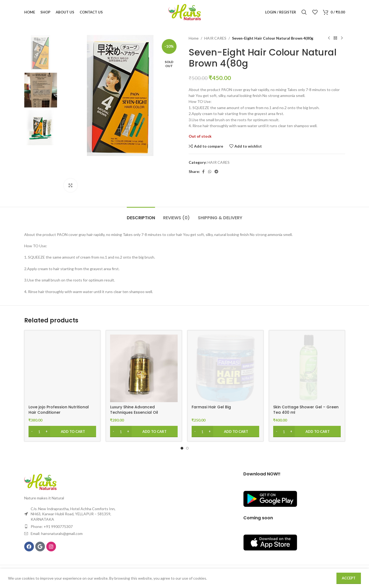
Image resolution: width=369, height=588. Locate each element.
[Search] (304, 12)
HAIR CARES (215, 38)
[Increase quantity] (47, 432)
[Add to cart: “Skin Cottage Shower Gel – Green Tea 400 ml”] (307, 432)
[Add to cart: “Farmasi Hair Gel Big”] (225, 432)
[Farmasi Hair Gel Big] (225, 368)
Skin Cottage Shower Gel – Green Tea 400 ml (306, 410)
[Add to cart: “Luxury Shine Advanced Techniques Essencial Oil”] (144, 432)
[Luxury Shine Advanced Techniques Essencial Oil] (144, 368)
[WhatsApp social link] (210, 172)
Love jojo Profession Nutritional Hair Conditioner (59, 410)
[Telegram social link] (216, 172)
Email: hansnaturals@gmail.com (57, 533)
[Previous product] (329, 38)
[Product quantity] (39, 432)
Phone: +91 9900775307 (52, 526)
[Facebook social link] (203, 172)
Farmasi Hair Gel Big (211, 407)
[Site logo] (185, 12)
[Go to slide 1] (182, 448)
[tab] (141, 215)
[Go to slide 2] (187, 448)
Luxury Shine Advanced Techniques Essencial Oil (134, 410)
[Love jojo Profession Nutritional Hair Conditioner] (62, 368)
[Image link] (40, 481)
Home (194, 38)
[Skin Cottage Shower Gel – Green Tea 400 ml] (307, 368)
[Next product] (342, 38)
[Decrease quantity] (32, 432)
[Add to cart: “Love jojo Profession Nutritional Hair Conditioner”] (62, 432)
